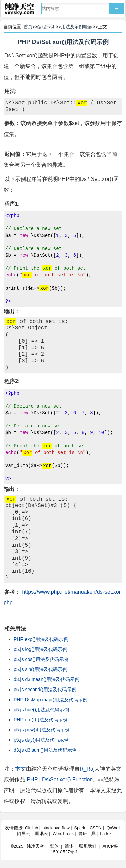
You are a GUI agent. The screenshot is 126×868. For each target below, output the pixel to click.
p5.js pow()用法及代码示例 (42, 730)
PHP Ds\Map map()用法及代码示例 (51, 700)
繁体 (54, 846)
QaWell (113, 828)
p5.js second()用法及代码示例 (45, 690)
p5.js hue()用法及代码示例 (41, 710)
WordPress (63, 834)
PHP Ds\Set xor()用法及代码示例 (63, 42)
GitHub (31, 828)
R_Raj (87, 769)
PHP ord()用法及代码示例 (41, 720)
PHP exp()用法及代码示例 (41, 639)
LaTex (106, 834)
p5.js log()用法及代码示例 (40, 649)
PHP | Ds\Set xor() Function (60, 780)
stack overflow (56, 828)
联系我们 (88, 846)
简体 (69, 846)
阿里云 (24, 834)
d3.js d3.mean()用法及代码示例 (47, 679)
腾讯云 (41, 834)
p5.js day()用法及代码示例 (41, 740)
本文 (20, 769)
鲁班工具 (87, 834)
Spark (80, 828)
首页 (28, 27)
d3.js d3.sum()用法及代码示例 (45, 750)
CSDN (96, 828)
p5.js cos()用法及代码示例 (41, 659)
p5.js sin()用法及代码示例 (40, 669)
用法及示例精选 (76, 27)
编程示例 (46, 27)
